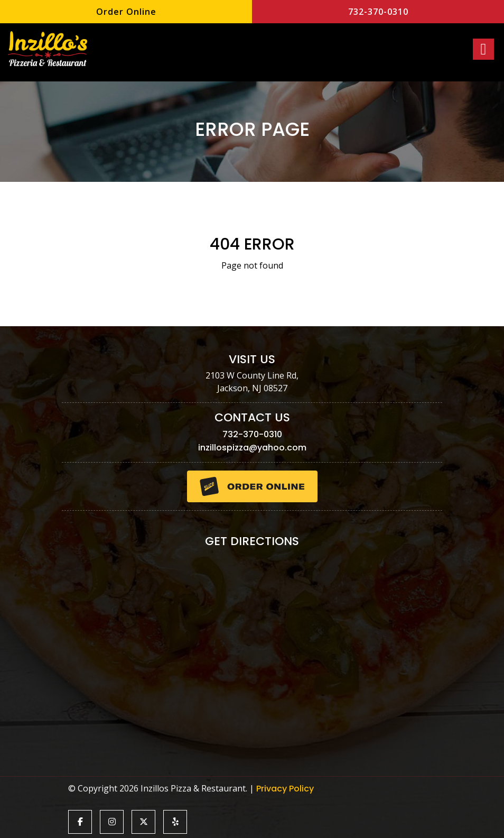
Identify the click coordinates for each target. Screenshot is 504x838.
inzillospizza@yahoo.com (252, 448)
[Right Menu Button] (483, 49)
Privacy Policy (285, 789)
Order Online (126, 12)
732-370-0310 (378, 12)
